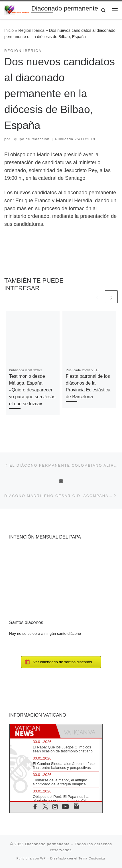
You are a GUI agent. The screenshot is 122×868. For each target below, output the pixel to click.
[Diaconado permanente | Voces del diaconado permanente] (17, 10)
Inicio (9, 30)
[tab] (33, 731)
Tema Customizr (92, 858)
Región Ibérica (31, 30)
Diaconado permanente (47, 844)
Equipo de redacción (31, 139)
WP (43, 858)
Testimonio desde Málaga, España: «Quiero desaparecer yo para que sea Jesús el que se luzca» (32, 390)
